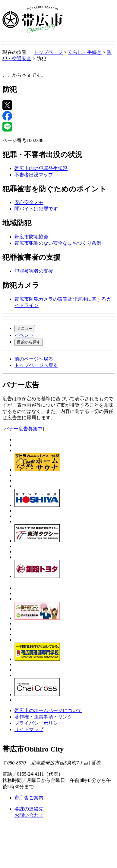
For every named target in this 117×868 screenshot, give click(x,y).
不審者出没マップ (34, 175)
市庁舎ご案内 (29, 798)
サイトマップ (29, 729)
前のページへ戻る (34, 359)
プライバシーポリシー (39, 723)
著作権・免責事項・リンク (43, 717)
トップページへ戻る (36, 365)
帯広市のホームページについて (48, 710)
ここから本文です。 (24, 75)
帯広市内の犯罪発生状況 (41, 168)
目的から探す (29, 342)
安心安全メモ (29, 202)
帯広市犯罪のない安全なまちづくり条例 (58, 243)
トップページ (48, 52)
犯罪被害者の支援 (34, 271)
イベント (24, 335)
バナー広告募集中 (23, 429)
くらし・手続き (85, 52)
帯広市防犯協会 (31, 237)
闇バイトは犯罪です (36, 209)
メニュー (25, 329)
